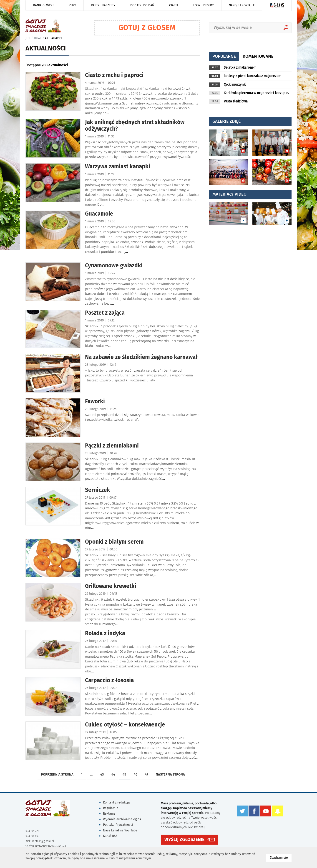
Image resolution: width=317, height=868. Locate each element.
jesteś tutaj (33, 38)
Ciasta (174, 5)
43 (102, 774)
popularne (224, 56)
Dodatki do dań (142, 5)
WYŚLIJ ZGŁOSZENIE (184, 838)
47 (147, 774)
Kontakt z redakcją (116, 802)
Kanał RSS (110, 836)
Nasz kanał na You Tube (120, 830)
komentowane (258, 56)
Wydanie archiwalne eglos (122, 819)
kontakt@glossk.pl (43, 841)
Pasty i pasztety (103, 5)
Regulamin (111, 808)
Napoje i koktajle (242, 5)
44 (113, 774)
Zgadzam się (281, 857)
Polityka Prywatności (118, 825)
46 (136, 774)
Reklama (109, 814)
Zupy (73, 5)
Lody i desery (204, 5)
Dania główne (44, 5)
